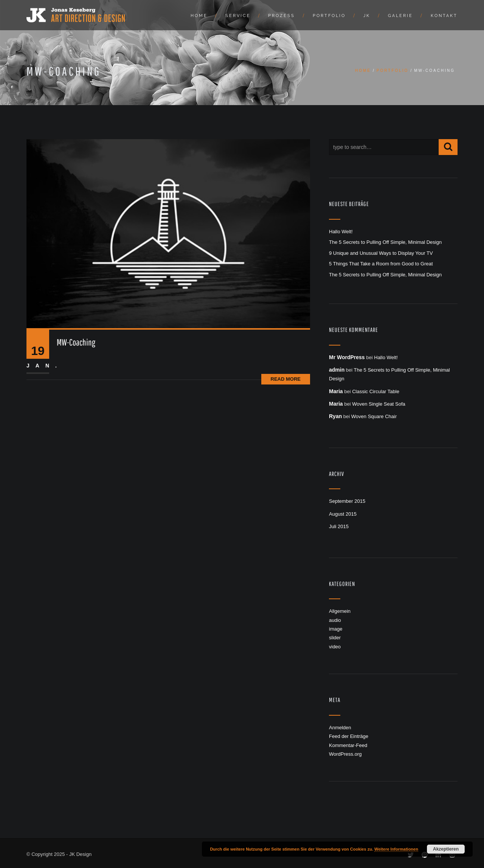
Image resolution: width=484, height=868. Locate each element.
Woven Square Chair (374, 416)
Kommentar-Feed (348, 745)
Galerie (400, 16)
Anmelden (340, 728)
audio (335, 620)
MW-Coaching (76, 342)
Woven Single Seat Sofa (379, 404)
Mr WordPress (347, 357)
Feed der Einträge (349, 736)
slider (335, 638)
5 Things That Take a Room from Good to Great (381, 264)
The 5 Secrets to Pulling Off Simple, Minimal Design (385, 242)
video (335, 647)
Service (238, 16)
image (336, 629)
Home (199, 16)
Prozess (282, 16)
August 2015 (343, 514)
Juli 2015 (339, 526)
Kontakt (444, 16)
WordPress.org (345, 754)
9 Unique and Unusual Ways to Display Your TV (381, 253)
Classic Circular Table (376, 391)
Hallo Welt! (341, 232)
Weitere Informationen (396, 849)
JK (367, 16)
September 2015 (347, 501)
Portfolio (329, 16)
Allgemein (340, 611)
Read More (286, 379)
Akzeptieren (446, 849)
